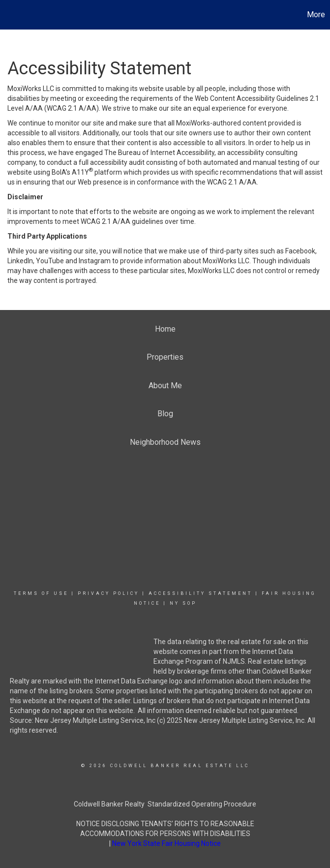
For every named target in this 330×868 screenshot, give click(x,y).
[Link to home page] (13, 15)
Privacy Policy (108, 593)
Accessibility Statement (200, 593)
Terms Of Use (41, 593)
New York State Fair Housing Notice (166, 843)
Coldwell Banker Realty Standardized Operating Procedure (165, 804)
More (316, 15)
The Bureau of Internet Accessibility (159, 153)
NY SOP (183, 603)
